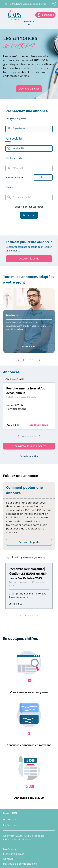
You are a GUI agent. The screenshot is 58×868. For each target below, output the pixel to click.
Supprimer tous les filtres (29, 207)
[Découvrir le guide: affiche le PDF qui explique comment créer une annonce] (29, 259)
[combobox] (29, 168)
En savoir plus (41, 425)
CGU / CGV (10, 849)
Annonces (9, 819)
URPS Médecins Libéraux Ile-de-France (24, 4)
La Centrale (10, 825)
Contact (8, 859)
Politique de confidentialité (20, 864)
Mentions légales (14, 854)
